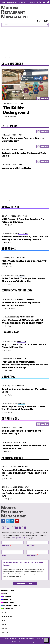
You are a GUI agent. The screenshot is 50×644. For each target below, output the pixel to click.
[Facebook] (37, 2)
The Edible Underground (16, 110)
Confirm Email (32, 555)
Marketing (21, 386)
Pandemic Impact (24, 467)
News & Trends (23, 216)
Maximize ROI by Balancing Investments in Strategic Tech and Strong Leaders (25, 238)
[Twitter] (41, 2)
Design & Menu (22, 442)
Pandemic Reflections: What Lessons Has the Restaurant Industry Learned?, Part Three (25, 473)
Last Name (31, 545)
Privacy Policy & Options (20, 538)
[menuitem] (3, 2)
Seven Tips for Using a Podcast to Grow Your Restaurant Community (23, 408)
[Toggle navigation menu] (46, 640)
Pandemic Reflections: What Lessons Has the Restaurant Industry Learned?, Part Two (25, 493)
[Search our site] (23, 25)
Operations (21, 258)
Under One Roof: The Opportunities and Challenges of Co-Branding (23, 280)
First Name (6, 545)
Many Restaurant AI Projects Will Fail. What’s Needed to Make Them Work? (23, 321)
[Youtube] (47, 2)
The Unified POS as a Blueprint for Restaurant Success (21, 304)
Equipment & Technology (26, 299)
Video (22, 103)
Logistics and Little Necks (16, 168)
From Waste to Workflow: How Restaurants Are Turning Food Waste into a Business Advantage (25, 365)
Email (4, 555)
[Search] (47, 25)
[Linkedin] (44, 2)
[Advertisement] (25, 43)
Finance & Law (22, 341)
